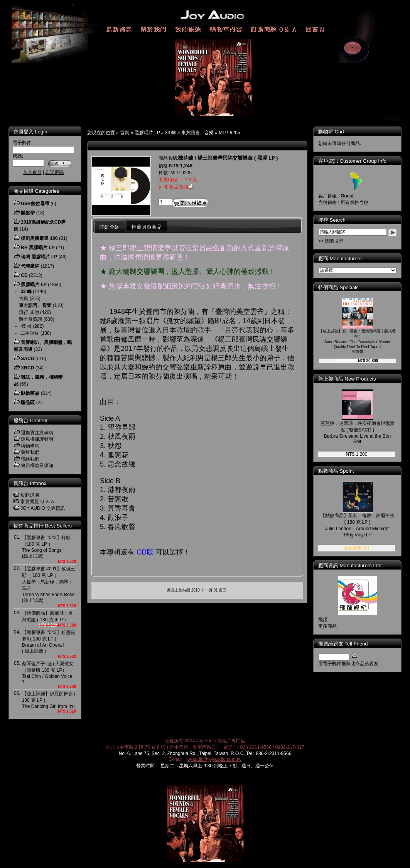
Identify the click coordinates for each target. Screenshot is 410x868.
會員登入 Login (30, 132)
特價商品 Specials (338, 287)
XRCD (27, 368)
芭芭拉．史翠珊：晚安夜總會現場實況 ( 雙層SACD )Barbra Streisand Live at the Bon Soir (358, 432)
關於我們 (30, 452)
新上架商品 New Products (347, 379)
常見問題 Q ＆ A (37, 502)
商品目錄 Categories (36, 191)
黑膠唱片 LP (147, 133)
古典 (24, 298)
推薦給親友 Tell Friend (343, 644)
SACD (27, 359)
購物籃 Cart (331, 132)
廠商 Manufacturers (340, 259)
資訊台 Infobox (30, 483)
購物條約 (30, 446)
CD (24, 275)
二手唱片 (30, 333)
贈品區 (28, 403)
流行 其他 (29, 312)
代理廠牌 (30, 266)
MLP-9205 (229, 133)
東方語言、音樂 (197, 133)
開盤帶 (28, 213)
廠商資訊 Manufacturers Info (350, 565)
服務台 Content (30, 421)
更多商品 (327, 626)
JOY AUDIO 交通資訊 (43, 508)
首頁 (125, 133)
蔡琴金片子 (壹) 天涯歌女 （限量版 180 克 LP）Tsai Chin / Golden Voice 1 (48, 673)
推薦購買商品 (147, 227)
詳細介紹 (110, 227)
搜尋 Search (332, 220)
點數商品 (30, 393)
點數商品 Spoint (336, 471)
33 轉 (171, 133)
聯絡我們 (30, 459)
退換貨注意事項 (37, 433)
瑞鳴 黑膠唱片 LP (39, 257)
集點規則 (30, 495)
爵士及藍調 (30, 319)
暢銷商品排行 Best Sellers (43, 526)
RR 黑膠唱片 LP (38, 248)
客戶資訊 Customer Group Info (352, 161)
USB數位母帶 (35, 204)
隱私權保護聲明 (37, 439)
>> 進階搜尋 (331, 241)
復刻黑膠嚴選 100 (39, 238)
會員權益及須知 (37, 465)
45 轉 (26, 326)
